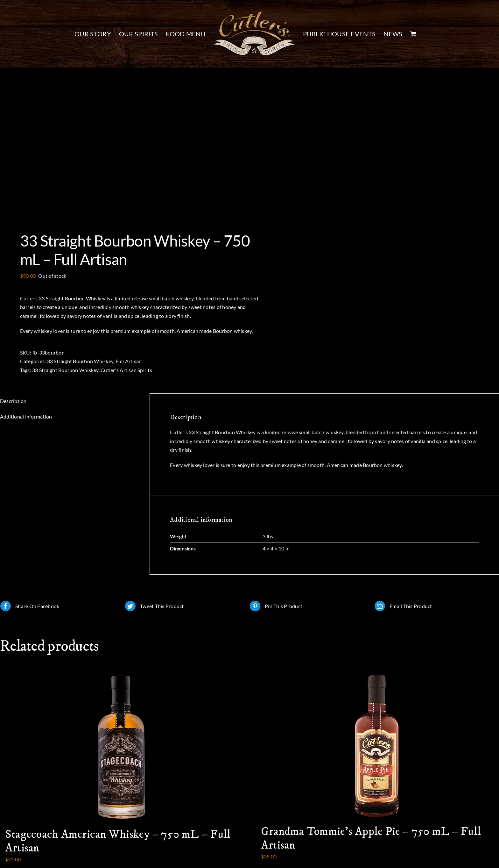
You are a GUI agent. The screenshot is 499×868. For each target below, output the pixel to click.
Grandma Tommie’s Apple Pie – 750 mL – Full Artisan (371, 838)
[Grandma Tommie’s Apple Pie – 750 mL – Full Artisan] (377, 746)
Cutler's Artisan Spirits (126, 370)
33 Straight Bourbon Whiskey (80, 361)
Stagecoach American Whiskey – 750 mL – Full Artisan (118, 841)
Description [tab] (13, 401)
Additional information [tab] (26, 416)
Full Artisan (129, 361)
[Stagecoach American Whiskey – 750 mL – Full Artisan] (122, 747)
